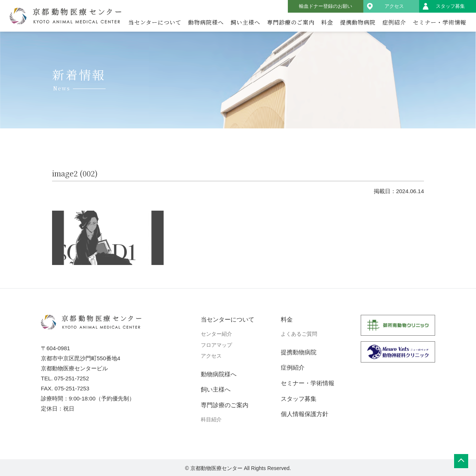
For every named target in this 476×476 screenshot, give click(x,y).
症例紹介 (394, 22)
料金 (327, 22)
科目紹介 (211, 419)
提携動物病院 (358, 22)
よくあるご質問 (299, 334)
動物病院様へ (206, 22)
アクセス (394, 6)
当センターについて (155, 22)
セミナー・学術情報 (440, 22)
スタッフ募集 (450, 6)
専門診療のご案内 (291, 22)
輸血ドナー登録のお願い (326, 6)
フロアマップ (216, 345)
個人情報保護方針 (305, 414)
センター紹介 (216, 334)
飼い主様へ (245, 22)
